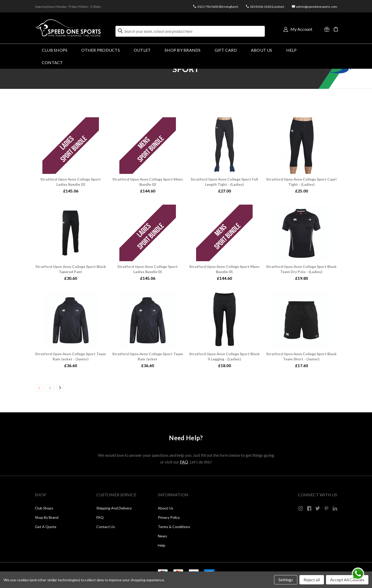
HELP (292, 50)
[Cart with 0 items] (336, 29)
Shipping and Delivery (114, 508)
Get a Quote (46, 527)
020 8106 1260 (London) (267, 7)
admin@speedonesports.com (317, 7)
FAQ (184, 462)
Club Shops (55, 50)
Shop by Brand (47, 517)
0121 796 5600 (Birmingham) (218, 7)
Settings (286, 580)
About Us (262, 50)
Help (162, 545)
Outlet (142, 50)
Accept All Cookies (347, 580)
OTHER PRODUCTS (100, 50)
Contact (52, 62)
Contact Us (106, 527)
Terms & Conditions (174, 527)
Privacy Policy (169, 517)
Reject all (312, 580)
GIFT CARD (226, 50)
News (162, 536)
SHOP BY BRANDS (183, 50)
